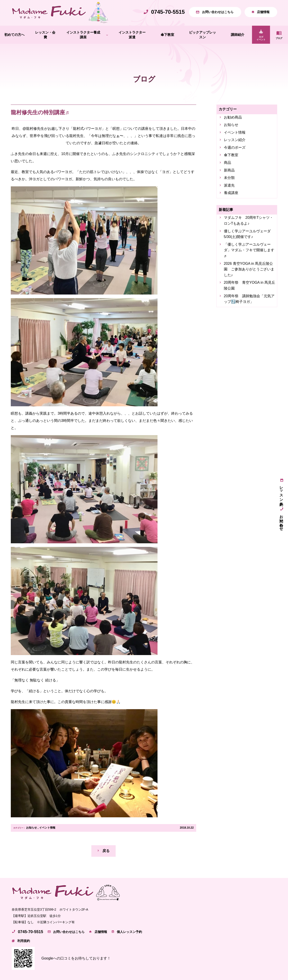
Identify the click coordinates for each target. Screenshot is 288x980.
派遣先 (229, 185)
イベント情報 (47, 828)
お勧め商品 (233, 117)
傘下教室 (231, 155)
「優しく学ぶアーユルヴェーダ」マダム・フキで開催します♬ (249, 250)
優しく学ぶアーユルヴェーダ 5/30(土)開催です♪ (249, 234)
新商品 (229, 170)
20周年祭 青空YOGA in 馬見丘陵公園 (250, 285)
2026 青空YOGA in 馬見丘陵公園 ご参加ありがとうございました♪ (249, 269)
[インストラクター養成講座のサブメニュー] (107, 35)
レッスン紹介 (235, 140)
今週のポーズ (235, 147)
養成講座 (231, 193)
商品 (227, 163)
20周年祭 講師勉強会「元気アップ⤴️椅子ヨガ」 (249, 299)
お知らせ (31, 828)
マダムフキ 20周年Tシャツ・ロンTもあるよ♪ (249, 220)
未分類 (229, 178)
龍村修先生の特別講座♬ (40, 112)
